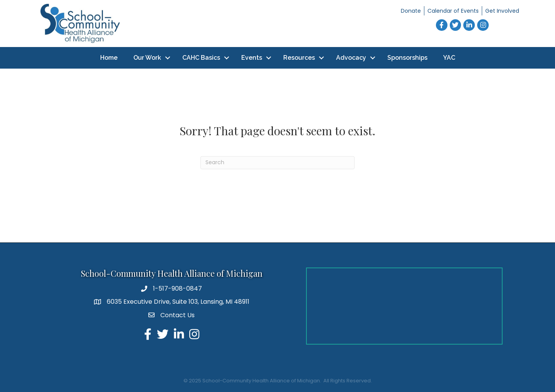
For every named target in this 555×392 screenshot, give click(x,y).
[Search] (277, 163)
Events (252, 58)
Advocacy (351, 58)
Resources (299, 58)
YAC (449, 58)
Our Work (147, 58)
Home (109, 58)
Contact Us (177, 315)
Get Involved (502, 11)
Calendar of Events (453, 11)
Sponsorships (407, 58)
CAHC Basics (201, 58)
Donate (411, 11)
